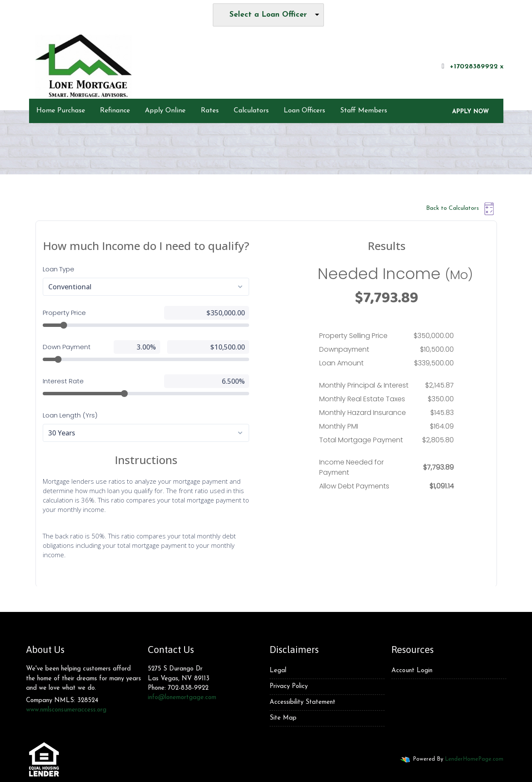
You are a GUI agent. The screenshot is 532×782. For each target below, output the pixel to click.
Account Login (412, 671)
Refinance (115, 111)
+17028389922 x (472, 66)
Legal (278, 671)
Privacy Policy (289, 686)
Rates (210, 111)
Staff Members (364, 111)
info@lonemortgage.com (182, 698)
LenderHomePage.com (474, 759)
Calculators (251, 111)
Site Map (283, 718)
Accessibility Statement (303, 702)
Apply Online (165, 111)
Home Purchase (61, 111)
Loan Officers (304, 111)
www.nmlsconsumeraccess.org (66, 710)
